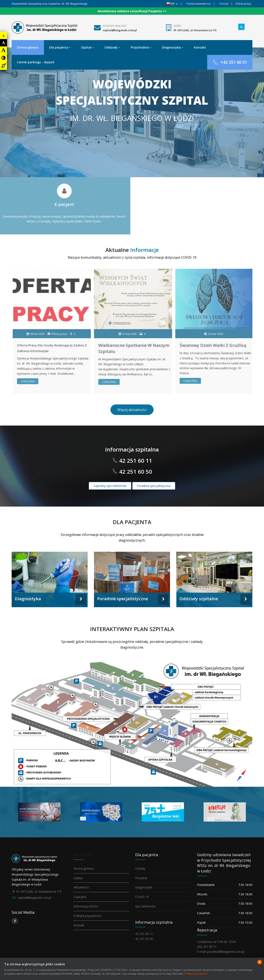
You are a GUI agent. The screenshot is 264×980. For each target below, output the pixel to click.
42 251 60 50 (135, 472)
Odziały (140, 868)
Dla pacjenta (60, 47)
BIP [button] (172, 4)
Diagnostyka (173, 47)
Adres (177, 26)
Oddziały (112, 47)
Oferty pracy (243, 4)
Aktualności (81, 887)
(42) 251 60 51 (207, 947)
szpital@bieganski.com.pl (120, 30)
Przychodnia (141, 47)
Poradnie (141, 878)
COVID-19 (142, 897)
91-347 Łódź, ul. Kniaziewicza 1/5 (195, 30)
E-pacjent (80, 897)
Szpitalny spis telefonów (110, 486)
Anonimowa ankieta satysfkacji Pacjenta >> (132, 11)
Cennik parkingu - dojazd (35, 62)
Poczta (224, 4)
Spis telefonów (145, 906)
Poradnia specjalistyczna (154, 486)
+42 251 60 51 (230, 62)
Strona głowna (28, 47)
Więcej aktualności (132, 410)
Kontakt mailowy (115, 26)
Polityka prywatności (88, 916)
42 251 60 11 (135, 461)
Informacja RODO (86, 906)
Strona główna (84, 868)
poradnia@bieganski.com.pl (226, 952)
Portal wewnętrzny (199, 4)
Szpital (88, 47)
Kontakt (200, 47)
